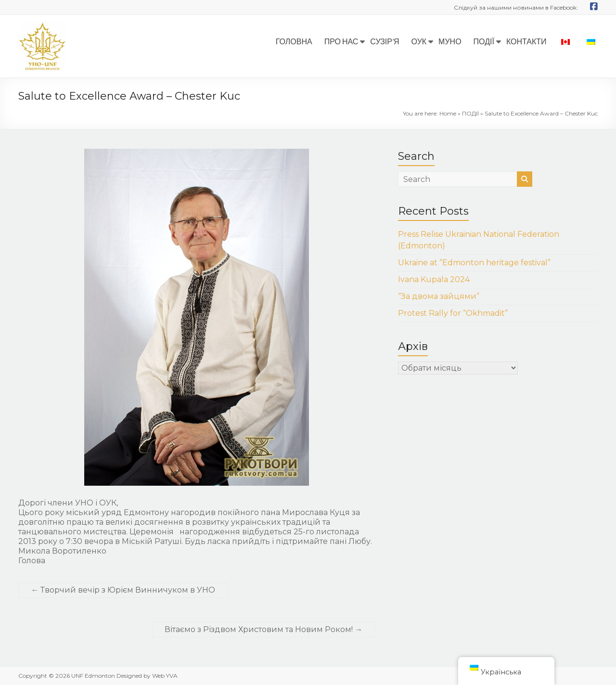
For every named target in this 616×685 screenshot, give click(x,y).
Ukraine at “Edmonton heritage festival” (474, 263)
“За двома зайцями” (439, 296)
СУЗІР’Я (385, 41)
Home (448, 113)
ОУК (419, 41)
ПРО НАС (341, 41)
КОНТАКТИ (526, 41)
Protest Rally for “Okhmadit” (453, 313)
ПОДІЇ (484, 41)
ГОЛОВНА (294, 41)
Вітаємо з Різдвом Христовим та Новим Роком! (263, 629)
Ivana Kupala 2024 (434, 279)
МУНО (450, 41)
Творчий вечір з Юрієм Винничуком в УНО (123, 590)
